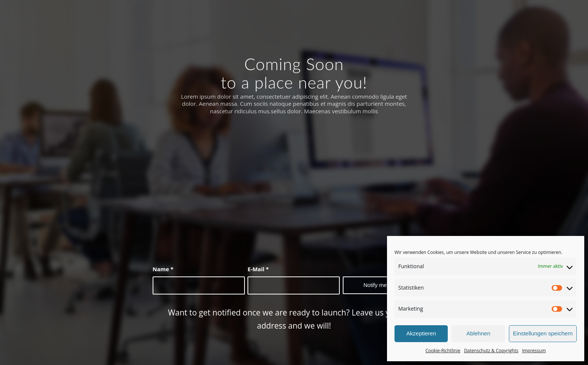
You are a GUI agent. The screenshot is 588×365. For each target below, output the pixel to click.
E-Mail (258, 269)
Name (163, 269)
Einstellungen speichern (543, 333)
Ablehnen (478, 333)
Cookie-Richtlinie (443, 351)
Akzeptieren (421, 333)
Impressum (534, 351)
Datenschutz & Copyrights (491, 351)
